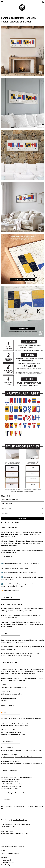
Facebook (10, 853)
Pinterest (4, 853)
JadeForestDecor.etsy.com (20, 820)
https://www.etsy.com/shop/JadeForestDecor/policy (14, 833)
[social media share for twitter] (5, 523)
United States (11, 499)
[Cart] (43, 3)
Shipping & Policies (12, 527)
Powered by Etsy (5, 865)
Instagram (17, 853)
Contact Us (21, 847)
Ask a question (15, 523)
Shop (3, 847)
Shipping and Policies (11, 847)
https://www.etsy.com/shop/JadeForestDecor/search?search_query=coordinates (22, 750)
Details (3, 527)
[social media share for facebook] (2, 523)
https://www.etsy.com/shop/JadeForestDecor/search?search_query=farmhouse (21, 764)
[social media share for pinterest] (9, 523)
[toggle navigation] (2, 2)
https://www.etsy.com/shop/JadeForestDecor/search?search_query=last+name (21, 757)
